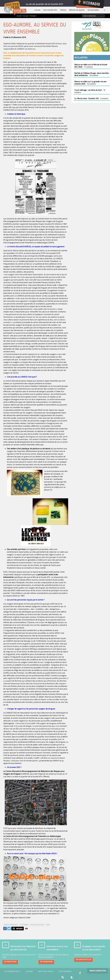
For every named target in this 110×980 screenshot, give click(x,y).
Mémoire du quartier (77, 10)
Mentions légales (46, 971)
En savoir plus (83, 959)
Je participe (10, 962)
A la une (37, 10)
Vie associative (93, 10)
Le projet (29, 971)
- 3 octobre (91, 98)
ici (58, 914)
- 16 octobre (92, 74)
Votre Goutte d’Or (50, 10)
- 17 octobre (91, 66)
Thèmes (63, 10)
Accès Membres (65, 971)
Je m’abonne (46, 962)
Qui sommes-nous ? (12, 971)
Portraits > (33, 16)
